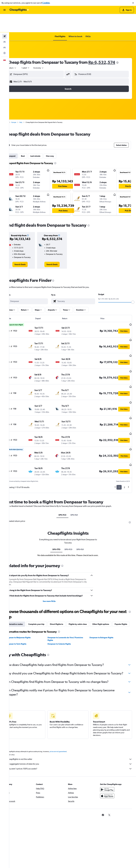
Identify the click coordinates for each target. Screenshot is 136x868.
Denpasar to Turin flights (25, 617)
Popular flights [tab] (23, 597)
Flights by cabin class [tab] (87, 591)
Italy (30, 104)
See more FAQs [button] (55, 568)
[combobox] (22, 50)
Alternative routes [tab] (24, 591)
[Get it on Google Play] (109, 767)
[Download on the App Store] (109, 773)
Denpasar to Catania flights (65, 617)
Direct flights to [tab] (66, 591)
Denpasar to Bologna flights (104, 611)
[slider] (133, 284)
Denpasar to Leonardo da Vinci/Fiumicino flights (71, 612)
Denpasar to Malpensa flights (27, 611)
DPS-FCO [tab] (67, 479)
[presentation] (127, 44)
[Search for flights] (5, 18)
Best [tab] (32, 138)
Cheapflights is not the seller (74, 737)
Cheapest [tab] (21, 138)
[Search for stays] (5, 24)
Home (15, 104)
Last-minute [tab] (44, 138)
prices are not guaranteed (67, 729)
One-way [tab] (59, 138)
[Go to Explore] (5, 35)
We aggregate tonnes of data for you (74, 741)
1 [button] (119, 451)
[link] (28, 246)
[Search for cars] (5, 29)
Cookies (46, 3)
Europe (23, 104)
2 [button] (124, 451)
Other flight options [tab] (110, 591)
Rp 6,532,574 (111, 44)
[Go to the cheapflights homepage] (19, 10)
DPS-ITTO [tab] (61, 513)
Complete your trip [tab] (45, 591)
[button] (133, 3)
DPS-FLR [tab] (79, 479)
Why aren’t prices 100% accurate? (74, 746)
